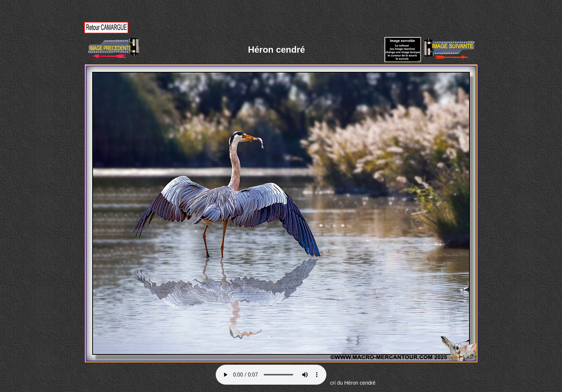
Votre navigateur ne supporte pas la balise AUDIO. (271, 375)
